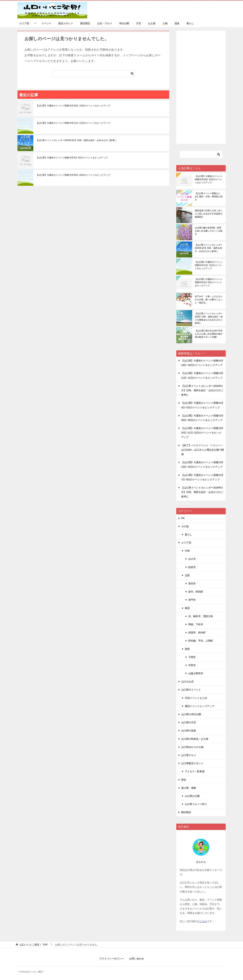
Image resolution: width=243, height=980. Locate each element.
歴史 (184, 780)
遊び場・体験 (189, 788)
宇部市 (192, 665)
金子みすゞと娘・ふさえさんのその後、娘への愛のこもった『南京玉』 (209, 300)
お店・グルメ (105, 23)
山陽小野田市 (196, 673)
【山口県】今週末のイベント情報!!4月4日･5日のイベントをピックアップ (72, 158)
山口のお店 (187, 682)
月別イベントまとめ (196, 698)
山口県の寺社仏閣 (191, 714)
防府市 (192, 567)
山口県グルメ (189, 755)
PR (183, 518)
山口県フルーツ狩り (196, 804)
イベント (46, 23)
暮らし (190, 23)
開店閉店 (85, 23)
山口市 (192, 559)
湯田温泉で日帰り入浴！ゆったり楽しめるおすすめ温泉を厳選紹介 (209, 214)
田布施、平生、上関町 (201, 641)
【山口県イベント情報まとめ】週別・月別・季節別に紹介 (209, 197)
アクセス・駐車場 (195, 771)
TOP (34, 945)
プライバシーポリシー (112, 959)
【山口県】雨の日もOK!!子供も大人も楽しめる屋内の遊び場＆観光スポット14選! (209, 334)
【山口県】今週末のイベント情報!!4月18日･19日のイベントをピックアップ (73, 106)
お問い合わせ (137, 959)
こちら (203, 921)
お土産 (152, 23)
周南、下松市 (196, 624)
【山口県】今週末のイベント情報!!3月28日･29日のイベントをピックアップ (73, 175)
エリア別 (24, 23)
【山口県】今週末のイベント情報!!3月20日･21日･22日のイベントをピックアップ (202, 433)
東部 (187, 608)
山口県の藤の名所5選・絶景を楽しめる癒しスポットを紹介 (209, 231)
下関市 (192, 657)
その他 (185, 526)
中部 (187, 551)
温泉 (177, 23)
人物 (165, 23)
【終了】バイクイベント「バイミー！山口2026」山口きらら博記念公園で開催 (202, 450)
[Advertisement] (201, 87)
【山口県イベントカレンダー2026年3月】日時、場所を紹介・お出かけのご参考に (202, 492)
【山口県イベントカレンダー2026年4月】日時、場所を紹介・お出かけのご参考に (76, 140)
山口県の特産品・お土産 (195, 739)
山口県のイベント (191, 690)
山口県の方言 (189, 722)
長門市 (192, 600)
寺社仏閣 (124, 23)
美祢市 (192, 584)
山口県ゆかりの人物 (192, 747)
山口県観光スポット (192, 763)
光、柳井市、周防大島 (201, 616)
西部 (187, 649)
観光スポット (66, 23)
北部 (187, 575)
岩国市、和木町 (197, 633)
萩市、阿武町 (196, 592)
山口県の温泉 (189, 731)
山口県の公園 (192, 796)
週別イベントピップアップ (200, 706)
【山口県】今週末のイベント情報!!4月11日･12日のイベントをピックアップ (73, 123)
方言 (139, 23)
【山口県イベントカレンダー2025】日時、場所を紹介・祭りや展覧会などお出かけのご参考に (209, 318)
